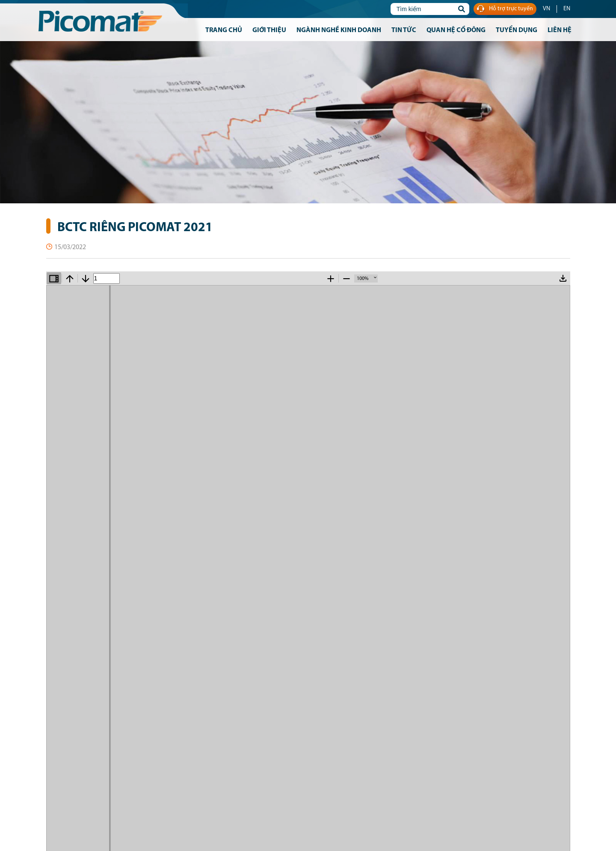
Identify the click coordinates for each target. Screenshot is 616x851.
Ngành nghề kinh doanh (339, 30)
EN (567, 9)
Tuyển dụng (517, 30)
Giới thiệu (269, 30)
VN (546, 9)
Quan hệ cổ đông (456, 30)
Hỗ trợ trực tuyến (505, 9)
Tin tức (404, 30)
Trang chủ (224, 30)
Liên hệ (560, 30)
